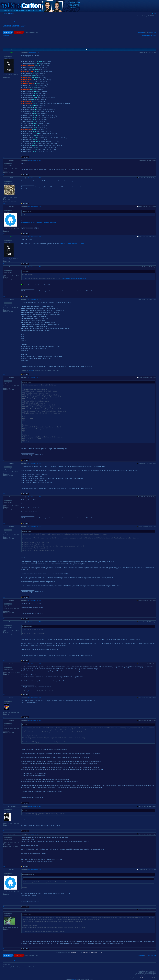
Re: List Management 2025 (34, 160)
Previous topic (146, 36)
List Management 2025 (14, 26)
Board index (6, 21)
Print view (6, 36)
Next (155, 32)
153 (152, 32)
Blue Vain (30, 691)
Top (4, 157)
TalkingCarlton (15, 21)
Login (5, 14)
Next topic (153, 36)
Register (11, 14)
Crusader (30, 370)
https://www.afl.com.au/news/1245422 (72, 244)
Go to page (141, 32)
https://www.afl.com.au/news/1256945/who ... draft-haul (38, 222)
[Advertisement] (80, 43)
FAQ (154, 14)
